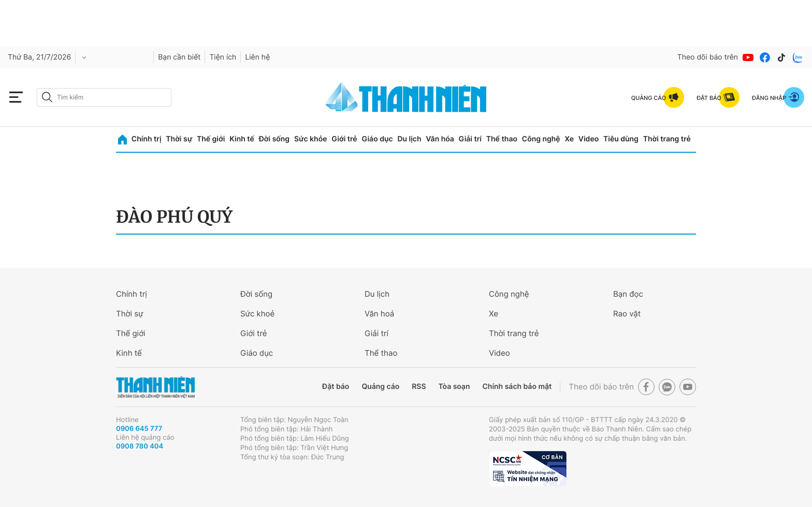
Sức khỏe (311, 139)
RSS (419, 387)
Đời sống (274, 139)
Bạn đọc (628, 294)
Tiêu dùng (621, 139)
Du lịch (409, 139)
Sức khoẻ (257, 314)
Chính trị (147, 139)
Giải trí (470, 139)
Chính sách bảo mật (517, 387)
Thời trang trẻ (667, 139)
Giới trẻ (344, 139)
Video (589, 139)
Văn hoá (379, 314)
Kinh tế (242, 139)
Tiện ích (223, 57)
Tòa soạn (454, 387)
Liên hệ (257, 57)
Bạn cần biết (179, 57)
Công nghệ (541, 139)
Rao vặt (627, 314)
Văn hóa (440, 139)
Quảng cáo (380, 387)
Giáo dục (377, 139)
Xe (569, 139)
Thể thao (502, 139)
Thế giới (211, 139)
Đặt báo (336, 387)
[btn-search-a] (47, 97)
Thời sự (179, 139)
